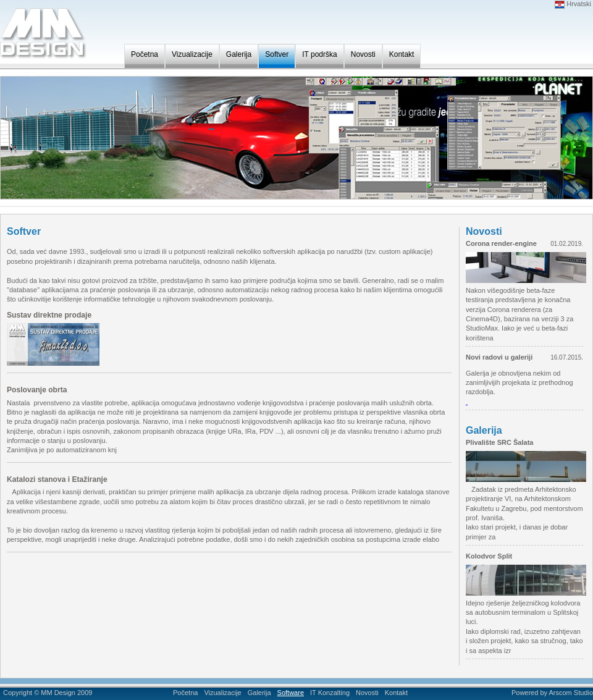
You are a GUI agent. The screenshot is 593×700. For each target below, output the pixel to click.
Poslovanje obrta (37, 390)
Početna (145, 54)
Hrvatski (573, 4)
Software (291, 693)
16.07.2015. (567, 357)
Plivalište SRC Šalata (499, 442)
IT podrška (319, 54)
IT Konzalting (330, 693)
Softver (277, 54)
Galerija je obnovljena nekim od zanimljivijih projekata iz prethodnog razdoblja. (519, 383)
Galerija (239, 54)
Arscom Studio (571, 693)
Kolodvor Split (489, 556)
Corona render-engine (501, 243)
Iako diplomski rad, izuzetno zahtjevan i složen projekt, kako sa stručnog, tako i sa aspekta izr (524, 641)
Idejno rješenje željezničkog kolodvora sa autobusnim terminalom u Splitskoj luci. (523, 613)
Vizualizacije (192, 54)
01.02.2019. (567, 244)
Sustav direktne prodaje (49, 315)
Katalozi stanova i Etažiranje (57, 479)
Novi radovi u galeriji (499, 357)
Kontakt (402, 54)
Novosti (363, 54)
